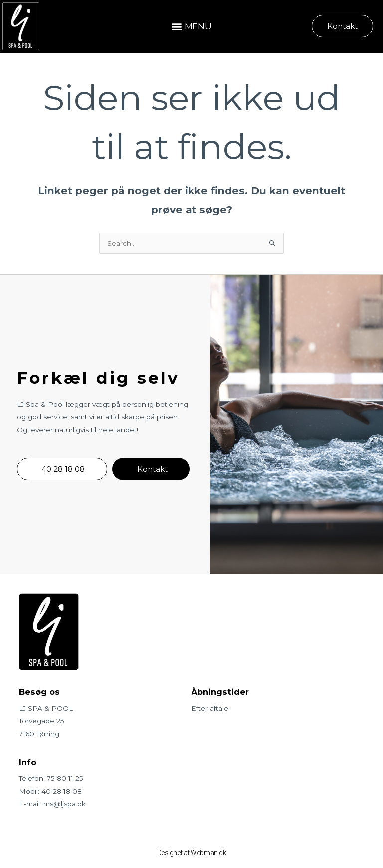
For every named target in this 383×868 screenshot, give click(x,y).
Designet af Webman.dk (192, 853)
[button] (191, 26)
